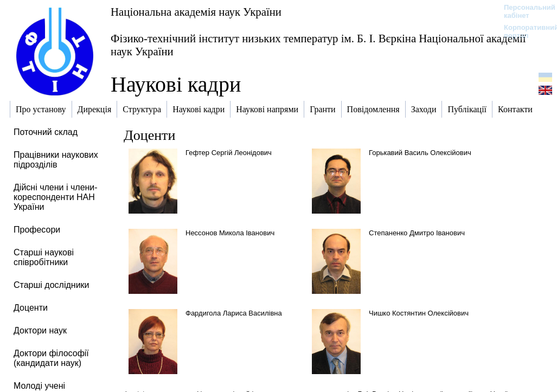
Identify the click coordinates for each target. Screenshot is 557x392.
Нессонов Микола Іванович (230, 233)
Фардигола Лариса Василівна (234, 313)
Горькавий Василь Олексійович (420, 153)
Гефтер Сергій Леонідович (229, 153)
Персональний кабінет (524, 11)
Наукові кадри (176, 84)
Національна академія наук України (196, 12)
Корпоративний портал (524, 31)
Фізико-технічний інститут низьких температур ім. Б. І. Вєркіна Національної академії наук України (318, 45)
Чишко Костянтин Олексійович (419, 313)
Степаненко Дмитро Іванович (417, 233)
